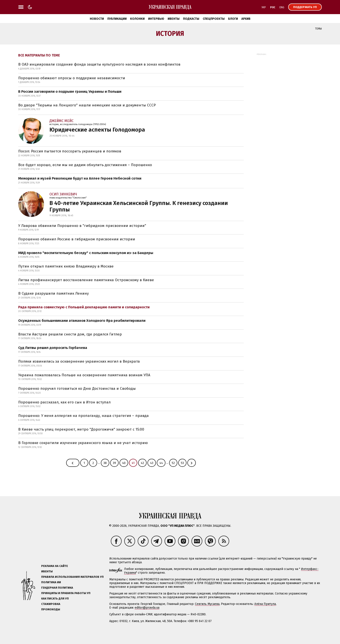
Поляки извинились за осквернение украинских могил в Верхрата (79, 361)
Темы (318, 29)
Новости (97, 19)
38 (105, 463)
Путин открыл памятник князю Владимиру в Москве (66, 266)
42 (142, 463)
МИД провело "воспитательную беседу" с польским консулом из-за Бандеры (86, 253)
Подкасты (191, 19)
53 (182, 463)
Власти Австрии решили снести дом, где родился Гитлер (70, 334)
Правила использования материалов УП (72, 577)
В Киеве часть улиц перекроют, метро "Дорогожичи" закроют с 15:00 (81, 429)
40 (124, 463)
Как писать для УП (55, 599)
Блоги (233, 19)
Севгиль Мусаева (207, 604)
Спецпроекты (214, 19)
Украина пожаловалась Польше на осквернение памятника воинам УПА (84, 375)
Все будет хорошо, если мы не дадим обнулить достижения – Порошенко (85, 165)
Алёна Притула (265, 604)
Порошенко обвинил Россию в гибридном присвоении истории (77, 239)
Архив (246, 19)
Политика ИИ (51, 582)
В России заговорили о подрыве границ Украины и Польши (70, 92)
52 (173, 463)
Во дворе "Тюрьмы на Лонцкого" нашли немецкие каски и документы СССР (87, 105)
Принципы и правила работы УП (66, 593)
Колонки (137, 19)
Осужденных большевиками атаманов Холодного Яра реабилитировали (82, 321)
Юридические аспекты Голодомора (97, 130)
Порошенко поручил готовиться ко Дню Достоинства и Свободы (77, 389)
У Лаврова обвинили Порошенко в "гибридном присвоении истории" (82, 226)
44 (161, 463)
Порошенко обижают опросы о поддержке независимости (72, 78)
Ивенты (174, 19)
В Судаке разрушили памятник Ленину (53, 293)
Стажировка (51, 604)
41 (133, 463)
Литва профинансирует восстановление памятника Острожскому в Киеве (86, 280)
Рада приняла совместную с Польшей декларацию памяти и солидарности (84, 307)
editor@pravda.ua (147, 608)
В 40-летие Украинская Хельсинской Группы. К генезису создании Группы (139, 206)
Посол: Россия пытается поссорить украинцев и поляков (70, 151)
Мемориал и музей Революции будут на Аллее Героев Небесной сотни (80, 178)
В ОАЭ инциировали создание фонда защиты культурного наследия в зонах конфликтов (99, 64)
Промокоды (51, 609)
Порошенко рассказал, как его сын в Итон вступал (64, 402)
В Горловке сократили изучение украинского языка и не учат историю (83, 443)
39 (114, 463)
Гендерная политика (57, 588)
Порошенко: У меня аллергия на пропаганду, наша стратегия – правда (83, 416)
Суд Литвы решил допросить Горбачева (53, 348)
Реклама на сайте (55, 566)
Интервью (156, 19)
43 (152, 463)
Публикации (117, 19)
